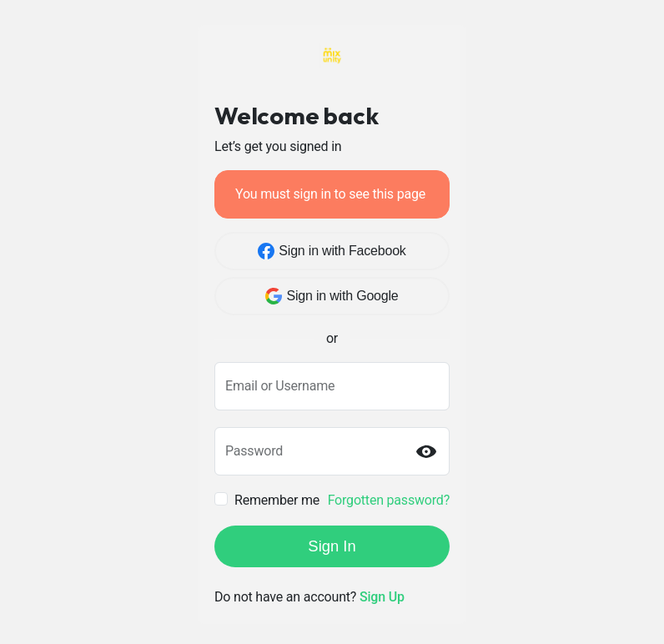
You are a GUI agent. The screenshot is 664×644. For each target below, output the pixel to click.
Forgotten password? (389, 500)
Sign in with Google (332, 296)
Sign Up (382, 597)
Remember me (277, 500)
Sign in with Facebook (332, 251)
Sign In (332, 546)
